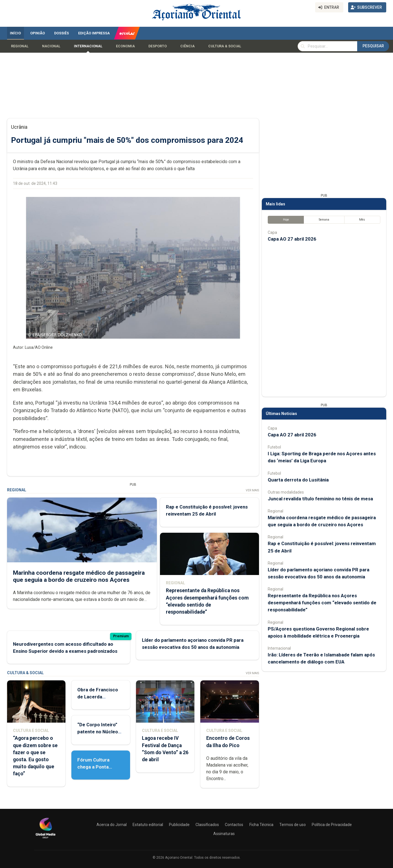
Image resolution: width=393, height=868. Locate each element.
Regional (20, 46)
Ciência (187, 46)
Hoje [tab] (286, 220)
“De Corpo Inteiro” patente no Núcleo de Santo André (98, 732)
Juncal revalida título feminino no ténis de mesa (320, 499)
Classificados (207, 825)
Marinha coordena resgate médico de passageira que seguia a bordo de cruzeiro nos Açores (79, 576)
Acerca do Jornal (112, 825)
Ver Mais (252, 490)
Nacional (51, 46)
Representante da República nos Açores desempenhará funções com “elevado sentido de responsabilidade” (322, 603)
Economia (125, 46)
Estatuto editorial (148, 825)
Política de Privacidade (332, 825)
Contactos (234, 825)
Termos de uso (293, 825)
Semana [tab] (324, 220)
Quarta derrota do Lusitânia (298, 480)
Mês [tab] (362, 220)
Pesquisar (373, 46)
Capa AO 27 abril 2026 (292, 239)
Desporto (158, 46)
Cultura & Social (225, 46)
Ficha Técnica (261, 825)
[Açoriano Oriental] (45, 839)
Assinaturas (224, 834)
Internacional (88, 46)
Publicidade (179, 825)
